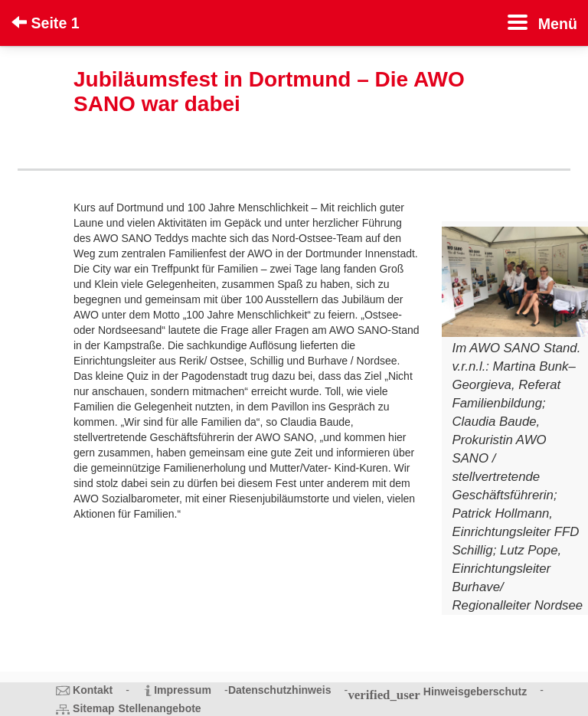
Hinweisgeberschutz (475, 691)
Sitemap (93, 708)
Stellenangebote (160, 708)
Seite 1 (46, 23)
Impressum (183, 690)
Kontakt (93, 690)
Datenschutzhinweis (280, 690)
